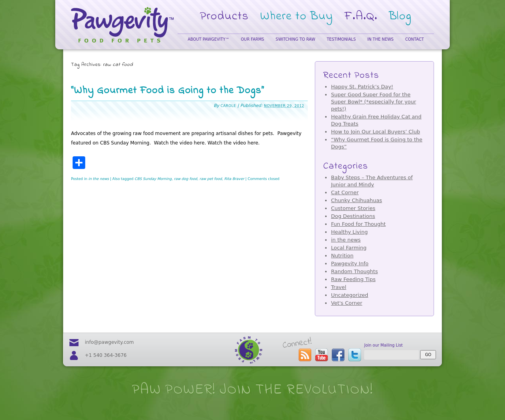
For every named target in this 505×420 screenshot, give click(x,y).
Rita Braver (234, 179)
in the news (99, 179)
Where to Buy (296, 17)
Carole (228, 106)
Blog (400, 17)
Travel (339, 287)
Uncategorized (350, 295)
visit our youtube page (322, 355)
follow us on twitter (355, 355)
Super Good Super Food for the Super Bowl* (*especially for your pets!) (374, 102)
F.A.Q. (361, 17)
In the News (381, 39)
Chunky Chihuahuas (356, 200)
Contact (414, 39)
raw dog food (186, 179)
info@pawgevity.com (109, 342)
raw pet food (211, 179)
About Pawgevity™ (209, 39)
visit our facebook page (338, 355)
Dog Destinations (353, 216)
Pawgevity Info (350, 263)
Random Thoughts (354, 271)
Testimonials (341, 39)
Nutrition (342, 256)
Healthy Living (349, 232)
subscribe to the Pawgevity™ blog (305, 355)
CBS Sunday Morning (153, 179)
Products (224, 17)
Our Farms (252, 39)
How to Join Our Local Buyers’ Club (376, 132)
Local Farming (349, 248)
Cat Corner (345, 192)
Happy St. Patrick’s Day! (362, 87)
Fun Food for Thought (358, 224)
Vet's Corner (347, 303)
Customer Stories (353, 208)
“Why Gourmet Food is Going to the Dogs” (168, 91)
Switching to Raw (296, 39)
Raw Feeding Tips (353, 279)
